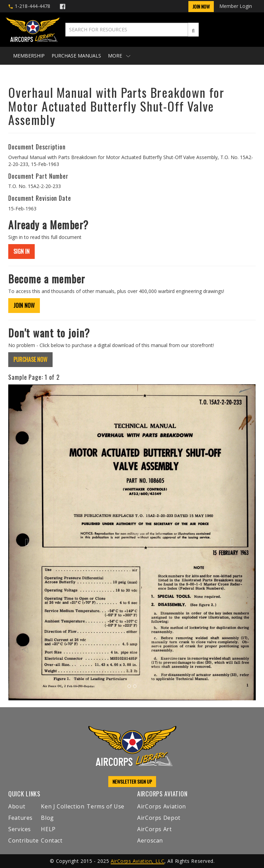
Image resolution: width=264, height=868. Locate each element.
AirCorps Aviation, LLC (137, 861)
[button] (27, 542)
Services (20, 829)
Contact (52, 840)
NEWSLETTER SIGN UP (132, 781)
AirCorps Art (155, 829)
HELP (48, 829)
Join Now (201, 6)
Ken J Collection (63, 806)
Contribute (23, 840)
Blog (47, 818)
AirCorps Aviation (162, 806)
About (17, 806)
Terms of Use (106, 806)
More (119, 56)
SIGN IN (21, 251)
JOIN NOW (24, 305)
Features (20, 818)
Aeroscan (150, 840)
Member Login (236, 6)
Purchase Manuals (76, 56)
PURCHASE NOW (30, 359)
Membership (29, 56)
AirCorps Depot (159, 818)
